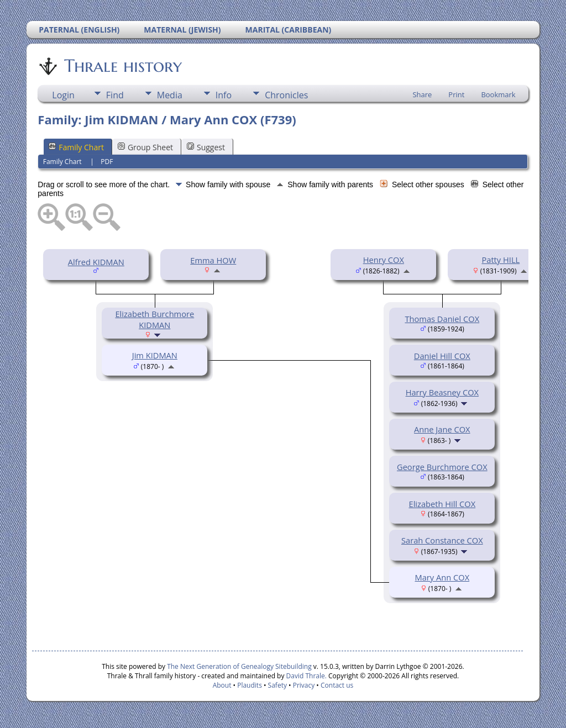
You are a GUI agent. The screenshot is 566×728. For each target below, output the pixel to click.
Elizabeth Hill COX (442, 504)
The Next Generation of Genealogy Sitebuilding (239, 666)
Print (456, 94)
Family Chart (76, 147)
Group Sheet (145, 147)
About (222, 685)
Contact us (337, 685)
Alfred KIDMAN (96, 262)
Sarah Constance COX (442, 540)
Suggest (206, 147)
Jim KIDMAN (155, 355)
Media (170, 95)
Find (115, 95)
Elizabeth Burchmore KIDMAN (154, 319)
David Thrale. (305, 676)
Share (422, 94)
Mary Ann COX (442, 577)
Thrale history (122, 66)
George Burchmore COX (442, 467)
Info (224, 95)
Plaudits (250, 685)
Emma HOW (213, 260)
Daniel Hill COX (442, 356)
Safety (277, 685)
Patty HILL (501, 260)
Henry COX (384, 260)
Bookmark (498, 94)
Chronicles (286, 95)
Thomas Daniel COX (442, 319)
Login (63, 95)
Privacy (304, 685)
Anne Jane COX (442, 429)
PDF (107, 162)
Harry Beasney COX (442, 392)
